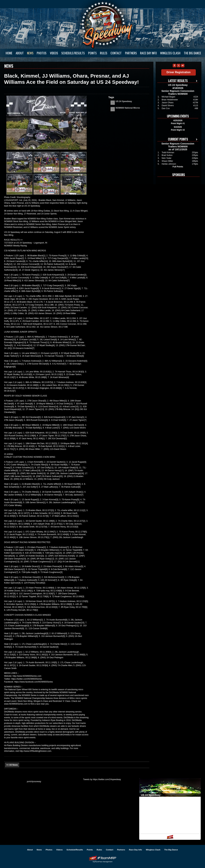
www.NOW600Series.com (16, 704)
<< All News (12, 765)
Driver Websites (102, 858)
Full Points (178, 167)
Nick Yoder (166, 158)
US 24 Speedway (107, 25)
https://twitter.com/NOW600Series (27, 679)
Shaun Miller (167, 161)
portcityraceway (34, 781)
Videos (54, 53)
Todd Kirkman (168, 153)
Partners (131, 53)
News (30, 53)
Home (9, 53)
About (20, 53)
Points (92, 53)
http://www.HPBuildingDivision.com (35, 751)
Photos (42, 53)
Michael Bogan (168, 97)
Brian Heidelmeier (170, 100)
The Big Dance (192, 53)
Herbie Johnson (169, 164)
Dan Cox (166, 108)
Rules (104, 53)
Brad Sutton (167, 155)
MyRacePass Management (102, 862)
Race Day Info (148, 53)
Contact (116, 53)
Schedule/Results (73, 53)
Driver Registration (179, 72)
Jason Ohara (168, 103)
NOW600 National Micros (128, 108)
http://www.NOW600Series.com (27, 676)
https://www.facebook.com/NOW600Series (33, 682)
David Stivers (168, 105)
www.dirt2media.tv (63, 735)
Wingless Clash (170, 53)
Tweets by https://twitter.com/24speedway (102, 779)
